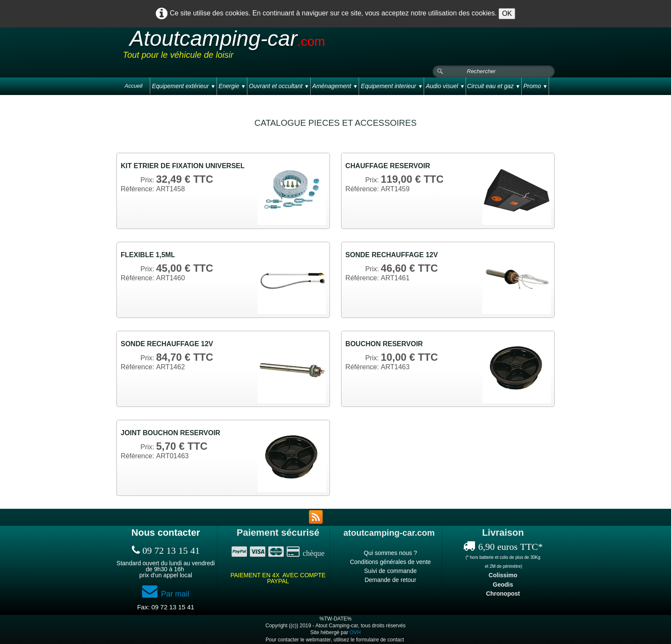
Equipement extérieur (184, 86)
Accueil (134, 86)
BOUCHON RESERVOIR (384, 344)
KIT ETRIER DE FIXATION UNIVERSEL (183, 166)
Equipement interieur (392, 86)
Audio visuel (445, 86)
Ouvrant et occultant (279, 86)
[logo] (285, 47)
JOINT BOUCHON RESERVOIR (171, 433)
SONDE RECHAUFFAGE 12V (392, 255)
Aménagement (335, 86)
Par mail (166, 594)
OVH (355, 632)
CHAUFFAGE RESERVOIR (388, 166)
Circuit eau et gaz (494, 86)
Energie (232, 86)
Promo (536, 86)
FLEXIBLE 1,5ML (148, 255)
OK (507, 13)
